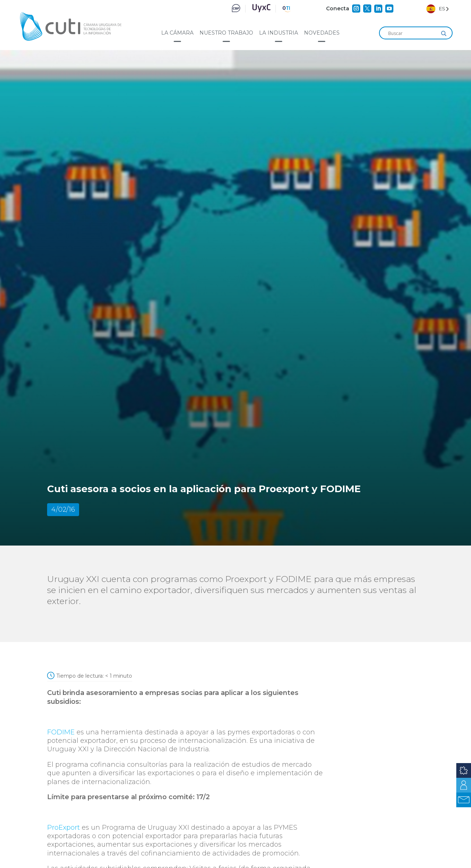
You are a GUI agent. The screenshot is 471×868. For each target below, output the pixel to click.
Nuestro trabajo (226, 33)
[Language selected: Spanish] (438, 9)
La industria (279, 33)
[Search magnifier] (444, 33)
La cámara (177, 33)
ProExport (63, 828)
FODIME (61, 732)
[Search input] (412, 33)
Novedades (322, 33)
